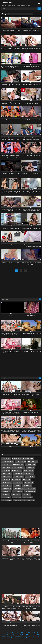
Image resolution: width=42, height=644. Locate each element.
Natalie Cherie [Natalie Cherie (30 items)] (7, 488)
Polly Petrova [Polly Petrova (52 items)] (18, 491)
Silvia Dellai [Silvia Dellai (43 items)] (6, 497)
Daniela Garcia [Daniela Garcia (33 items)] (19, 464)
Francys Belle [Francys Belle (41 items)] (29, 470)
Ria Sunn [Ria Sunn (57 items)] (6, 494)
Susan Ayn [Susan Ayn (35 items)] (17, 497)
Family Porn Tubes (25, 633)
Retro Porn (27, 636)
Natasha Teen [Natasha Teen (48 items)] (31, 488)
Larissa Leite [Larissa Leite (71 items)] (19, 482)
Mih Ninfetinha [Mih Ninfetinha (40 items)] (7, 485)
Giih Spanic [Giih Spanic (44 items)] (18, 473)
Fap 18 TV (15, 634)
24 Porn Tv (29, 634)
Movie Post (35, 633)
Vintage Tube (18, 636)
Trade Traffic (27, 638)
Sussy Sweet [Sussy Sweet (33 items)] (28, 497)
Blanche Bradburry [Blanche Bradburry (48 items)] (8, 462)
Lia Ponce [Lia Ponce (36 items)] (29, 482)
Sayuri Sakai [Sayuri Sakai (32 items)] (17, 494)
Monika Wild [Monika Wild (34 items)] (28, 485)
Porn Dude (7, 634)
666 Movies (7, 2)
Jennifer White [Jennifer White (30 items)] (19, 476)
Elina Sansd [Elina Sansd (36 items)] (20, 467)
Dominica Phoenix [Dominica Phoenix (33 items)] (8, 467)
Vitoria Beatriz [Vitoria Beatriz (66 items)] (7, 500)
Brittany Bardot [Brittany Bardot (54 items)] (21, 462)
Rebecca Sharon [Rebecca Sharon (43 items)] (30, 491)
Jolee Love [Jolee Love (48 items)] (30, 476)
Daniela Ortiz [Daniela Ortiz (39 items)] (31, 464)
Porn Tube (10, 636)
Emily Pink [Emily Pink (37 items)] (31, 467)
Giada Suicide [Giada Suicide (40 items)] (7, 473)
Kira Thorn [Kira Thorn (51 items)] (6, 479)
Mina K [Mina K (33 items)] (18, 485)
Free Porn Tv (36, 636)
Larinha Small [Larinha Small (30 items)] (7, 482)
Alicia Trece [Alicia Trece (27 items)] (6, 459)
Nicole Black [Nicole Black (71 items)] (7, 491)
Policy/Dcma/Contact (17, 638)
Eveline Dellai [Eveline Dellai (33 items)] (17, 470)
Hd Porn (6, 633)
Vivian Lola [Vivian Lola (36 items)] (18, 500)
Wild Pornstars (14, 633)
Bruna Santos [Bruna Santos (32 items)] (33, 462)
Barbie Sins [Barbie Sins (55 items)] (17, 459)
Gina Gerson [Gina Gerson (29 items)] (29, 473)
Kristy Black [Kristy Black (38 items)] (17, 479)
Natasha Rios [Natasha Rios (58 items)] (19, 488)
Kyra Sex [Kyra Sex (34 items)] (27, 479)
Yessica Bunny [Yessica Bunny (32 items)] (30, 500)
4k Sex (22, 634)
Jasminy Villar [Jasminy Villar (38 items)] (7, 476)
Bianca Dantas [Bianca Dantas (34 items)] (29, 459)
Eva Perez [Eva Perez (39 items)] (6, 470)
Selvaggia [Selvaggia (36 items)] (27, 494)
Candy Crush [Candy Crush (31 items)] (7, 464)
